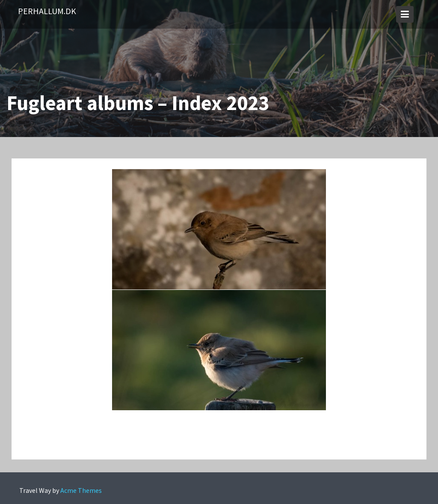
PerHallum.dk (47, 11)
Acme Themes (81, 490)
